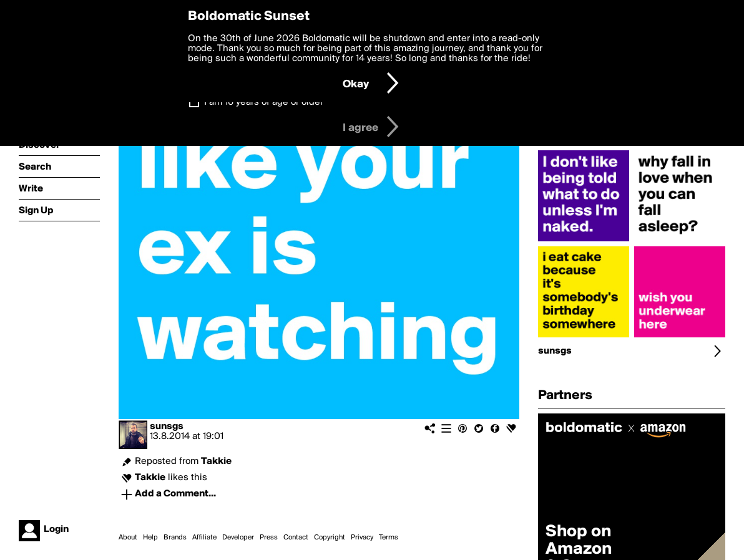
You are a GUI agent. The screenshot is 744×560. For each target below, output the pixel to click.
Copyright (330, 538)
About (128, 538)
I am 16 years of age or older (264, 102)
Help (150, 538)
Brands (175, 538)
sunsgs (167, 427)
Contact (296, 538)
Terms (389, 538)
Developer (238, 538)
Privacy (362, 538)
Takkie (216, 461)
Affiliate (204, 538)
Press (269, 538)
